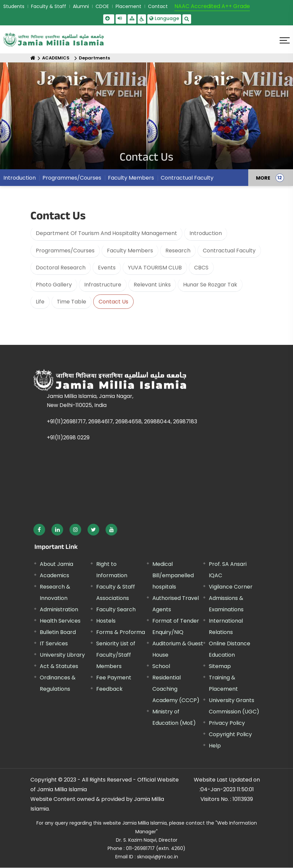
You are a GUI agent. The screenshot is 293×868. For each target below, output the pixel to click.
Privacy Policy (227, 723)
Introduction (206, 233)
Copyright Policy (230, 734)
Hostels (106, 621)
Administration (59, 609)
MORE (263, 180)
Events (107, 268)
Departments (94, 58)
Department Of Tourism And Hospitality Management (106, 233)
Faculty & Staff (49, 6)
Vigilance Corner (231, 587)
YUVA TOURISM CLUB (155, 268)
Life (40, 302)
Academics (54, 575)
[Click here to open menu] (285, 40)
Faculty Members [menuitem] (131, 180)
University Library (62, 655)
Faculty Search (116, 609)
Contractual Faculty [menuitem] (187, 180)
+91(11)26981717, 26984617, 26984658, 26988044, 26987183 (122, 421)
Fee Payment (114, 678)
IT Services (54, 643)
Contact (158, 6)
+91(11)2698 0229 (68, 438)
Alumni (81, 6)
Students (14, 6)
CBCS (201, 268)
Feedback (109, 689)
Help (215, 746)
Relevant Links (152, 285)
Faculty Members (130, 251)
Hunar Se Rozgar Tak (210, 285)
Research (178, 251)
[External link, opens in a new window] (39, 530)
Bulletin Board (58, 632)
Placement (128, 6)
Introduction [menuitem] (20, 180)
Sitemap (220, 666)
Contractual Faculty (229, 251)
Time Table (71, 302)
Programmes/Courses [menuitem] (72, 180)
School (161, 666)
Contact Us (113, 302)
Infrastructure (103, 285)
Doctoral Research (61, 268)
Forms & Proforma (121, 632)
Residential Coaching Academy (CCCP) (176, 689)
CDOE (102, 6)
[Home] (33, 58)
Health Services (60, 621)
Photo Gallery (54, 285)
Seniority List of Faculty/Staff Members (116, 655)
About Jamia (56, 564)
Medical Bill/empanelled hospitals (173, 575)
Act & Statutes (59, 666)
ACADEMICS (56, 58)
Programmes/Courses (65, 251)
